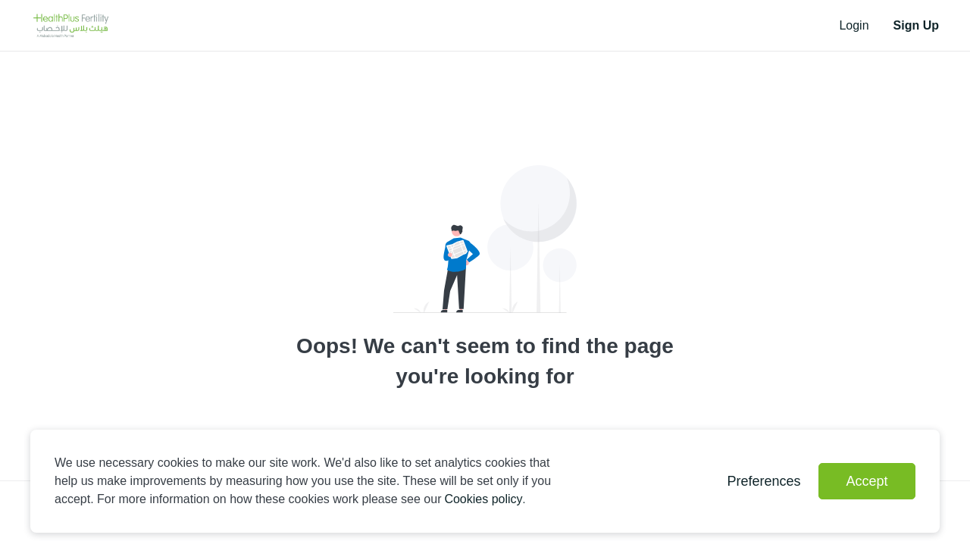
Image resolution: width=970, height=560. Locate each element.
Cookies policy (483, 499)
